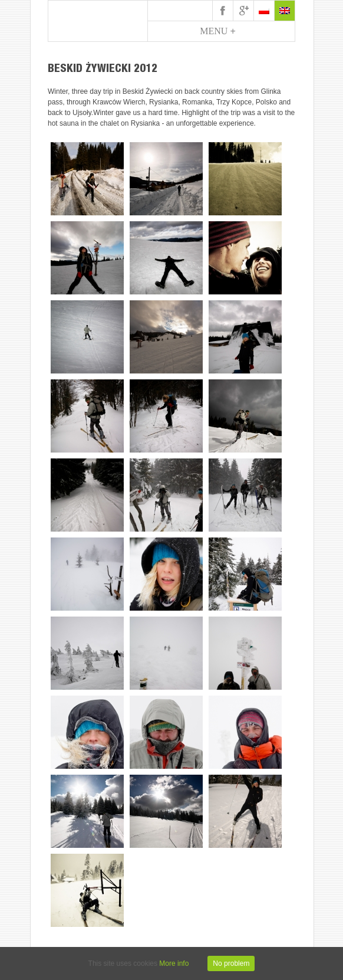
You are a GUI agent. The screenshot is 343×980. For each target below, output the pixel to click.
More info (174, 963)
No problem (231, 963)
